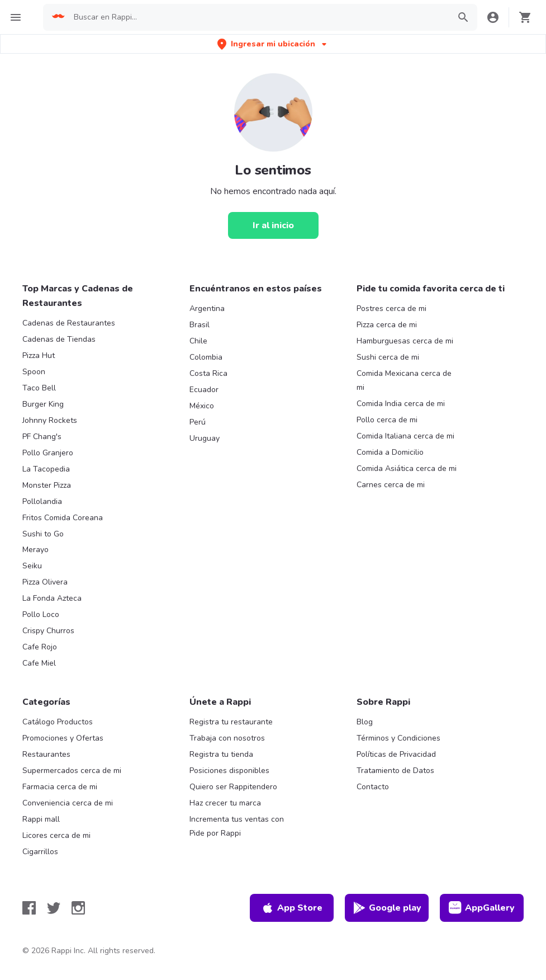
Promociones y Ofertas (63, 738)
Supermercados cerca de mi (72, 771)
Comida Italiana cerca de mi (405, 436)
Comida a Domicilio (390, 452)
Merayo (35, 550)
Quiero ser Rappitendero (233, 787)
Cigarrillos (40, 852)
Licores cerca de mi (56, 835)
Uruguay (205, 438)
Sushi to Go (43, 534)
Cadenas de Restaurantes (69, 323)
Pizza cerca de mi (387, 325)
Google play (387, 908)
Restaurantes (46, 754)
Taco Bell (39, 388)
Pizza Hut (39, 355)
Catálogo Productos (58, 722)
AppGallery (482, 908)
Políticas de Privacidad (396, 754)
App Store (292, 908)
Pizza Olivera (45, 582)
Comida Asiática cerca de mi (407, 468)
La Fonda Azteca (52, 598)
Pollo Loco (41, 614)
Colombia (206, 357)
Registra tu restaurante (231, 722)
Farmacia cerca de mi (60, 787)
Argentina (207, 308)
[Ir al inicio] (273, 225)
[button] (273, 44)
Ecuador (204, 390)
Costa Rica (208, 373)
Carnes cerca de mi (391, 485)
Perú (198, 422)
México (202, 406)
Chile (198, 341)
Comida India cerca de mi (401, 404)
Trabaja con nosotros (227, 738)
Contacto (373, 787)
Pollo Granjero (48, 453)
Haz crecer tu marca (225, 803)
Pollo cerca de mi (387, 420)
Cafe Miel (39, 663)
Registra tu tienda (221, 754)
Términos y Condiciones (398, 738)
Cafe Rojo (40, 647)
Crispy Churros (48, 631)
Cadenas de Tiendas (59, 339)
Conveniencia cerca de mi (68, 803)
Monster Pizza (47, 485)
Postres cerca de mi (391, 308)
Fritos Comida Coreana (63, 518)
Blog (365, 722)
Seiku (32, 566)
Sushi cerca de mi (388, 357)
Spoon (34, 372)
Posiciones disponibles (229, 771)
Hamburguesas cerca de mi (405, 341)
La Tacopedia (46, 469)
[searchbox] (258, 17)
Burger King (43, 404)
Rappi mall (41, 819)
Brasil (200, 325)
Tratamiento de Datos (395, 771)
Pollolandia (42, 501)
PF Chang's (42, 437)
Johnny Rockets (50, 420)
